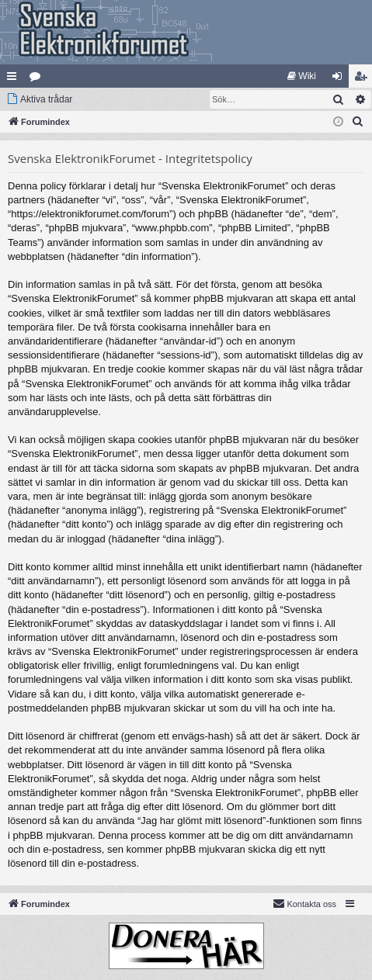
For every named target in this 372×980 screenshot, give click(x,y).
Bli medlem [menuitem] (364, 79)
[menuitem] (302, 76)
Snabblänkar (15, 79)
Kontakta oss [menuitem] (304, 903)
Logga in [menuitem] (341, 79)
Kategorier (38, 79)
